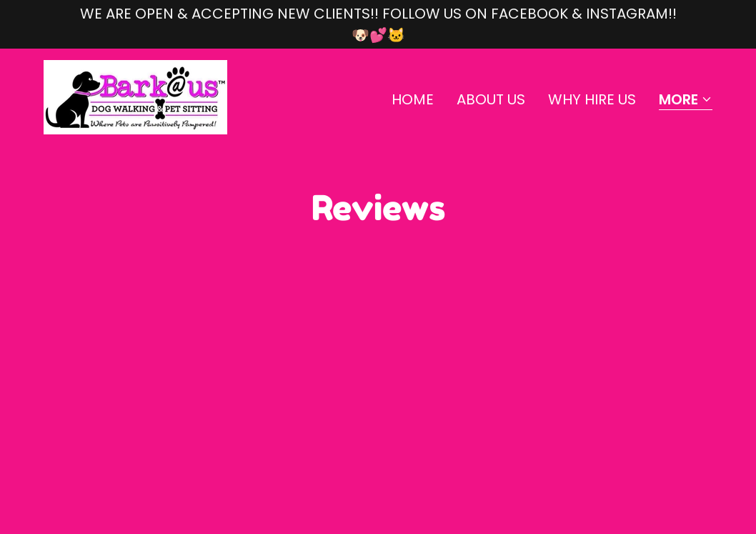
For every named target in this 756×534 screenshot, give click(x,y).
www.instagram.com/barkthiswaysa (160, 463)
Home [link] (413, 99)
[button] (686, 100)
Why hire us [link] (592, 99)
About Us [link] (491, 99)
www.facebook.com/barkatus (139, 444)
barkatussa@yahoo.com (123, 424)
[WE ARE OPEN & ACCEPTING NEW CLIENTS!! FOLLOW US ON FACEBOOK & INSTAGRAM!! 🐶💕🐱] (378, 24)
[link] (135, 96)
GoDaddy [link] (580, 444)
